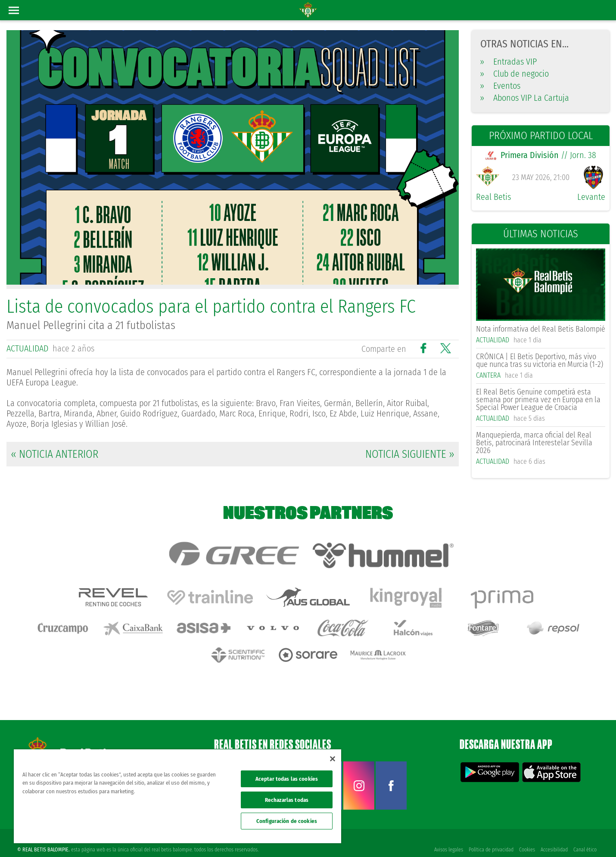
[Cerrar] (333, 759)
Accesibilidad (554, 836)
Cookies (526, 836)
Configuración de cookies (287, 821)
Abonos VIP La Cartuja (525, 98)
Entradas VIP (509, 62)
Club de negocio (515, 74)
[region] (177, 796)
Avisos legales (447, 836)
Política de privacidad (490, 836)
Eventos (500, 86)
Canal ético (585, 836)
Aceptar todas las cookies (287, 779)
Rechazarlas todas (287, 800)
